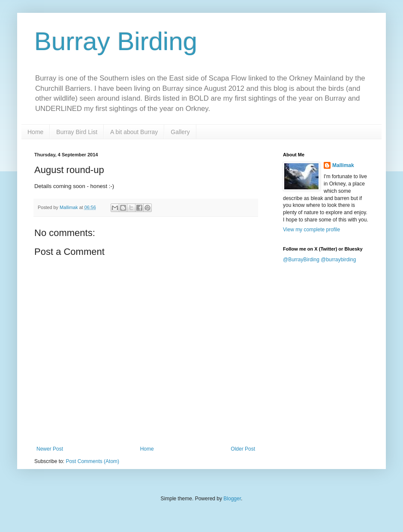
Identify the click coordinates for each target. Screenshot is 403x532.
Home (35, 132)
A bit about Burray (134, 132)
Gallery (180, 132)
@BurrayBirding (301, 260)
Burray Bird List (77, 132)
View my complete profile (311, 230)
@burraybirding (338, 260)
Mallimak (343, 165)
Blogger (232, 499)
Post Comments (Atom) (92, 461)
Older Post (243, 449)
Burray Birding (116, 41)
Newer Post (50, 449)
